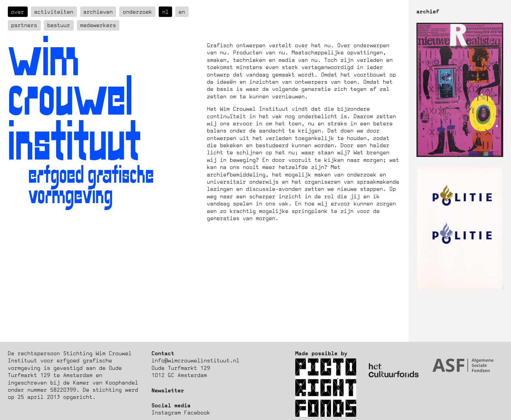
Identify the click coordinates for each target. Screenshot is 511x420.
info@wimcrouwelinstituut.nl (196, 360)
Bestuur (59, 25)
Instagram (166, 413)
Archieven (98, 12)
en (182, 12)
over (18, 12)
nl (166, 12)
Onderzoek (138, 12)
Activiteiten (54, 12)
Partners (24, 25)
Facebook (197, 413)
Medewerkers (98, 25)
